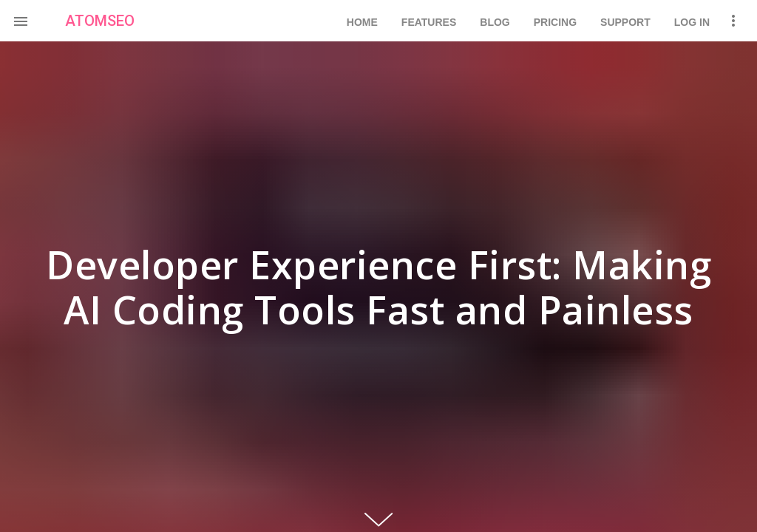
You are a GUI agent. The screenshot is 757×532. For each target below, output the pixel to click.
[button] (21, 21)
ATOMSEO (100, 21)
